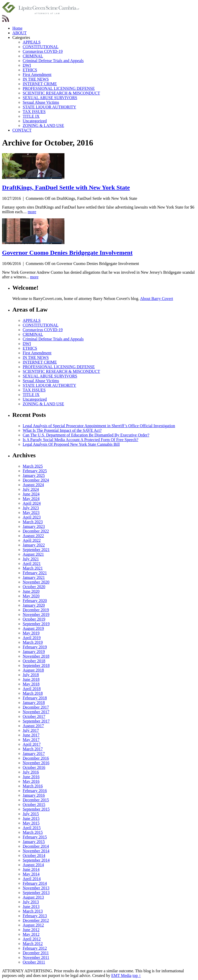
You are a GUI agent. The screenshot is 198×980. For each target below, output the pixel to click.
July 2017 (31, 730)
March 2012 (33, 944)
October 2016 (34, 767)
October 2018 (34, 661)
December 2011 (36, 953)
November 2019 (36, 614)
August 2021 (33, 554)
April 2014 (32, 879)
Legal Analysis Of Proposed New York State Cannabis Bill (71, 444)
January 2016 (34, 795)
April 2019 (32, 638)
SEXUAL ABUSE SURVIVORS (50, 98)
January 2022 (34, 545)
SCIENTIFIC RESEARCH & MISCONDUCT (61, 93)
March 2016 (33, 786)
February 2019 (35, 647)
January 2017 (34, 754)
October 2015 (34, 805)
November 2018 (36, 656)
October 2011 (34, 962)
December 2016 (36, 758)
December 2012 (36, 920)
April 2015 (32, 828)
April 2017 (32, 744)
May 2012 (31, 934)
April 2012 (32, 939)
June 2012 (31, 930)
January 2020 (34, 605)
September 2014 (36, 860)
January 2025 (34, 475)
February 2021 (35, 573)
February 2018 (35, 698)
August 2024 (33, 485)
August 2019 (33, 628)
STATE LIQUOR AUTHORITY (49, 107)
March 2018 (33, 693)
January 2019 (34, 652)
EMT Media (121, 975)
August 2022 (33, 536)
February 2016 (35, 791)
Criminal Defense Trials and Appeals (53, 61)
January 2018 (34, 703)
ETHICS (30, 70)
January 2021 (34, 577)
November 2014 (36, 851)
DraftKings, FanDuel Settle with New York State (66, 187)
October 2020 (34, 587)
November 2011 (36, 957)
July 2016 (31, 772)
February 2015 (35, 837)
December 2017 (36, 707)
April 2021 (32, 564)
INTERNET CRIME (40, 84)
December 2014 (36, 846)
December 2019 (36, 610)
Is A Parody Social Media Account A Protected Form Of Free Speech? (80, 440)
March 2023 (33, 522)
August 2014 (33, 865)
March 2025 (33, 466)
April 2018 (32, 689)
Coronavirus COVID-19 (43, 51)
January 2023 (34, 526)
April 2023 (32, 517)
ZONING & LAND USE (43, 126)
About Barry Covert (156, 299)
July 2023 (31, 508)
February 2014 (35, 883)
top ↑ (137, 975)
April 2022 (32, 540)
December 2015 (36, 800)
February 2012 (35, 948)
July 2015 (31, 814)
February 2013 (35, 916)
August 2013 (33, 897)
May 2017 (31, 740)
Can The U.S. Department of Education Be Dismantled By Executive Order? (86, 435)
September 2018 (36, 665)
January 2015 (34, 842)
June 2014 (31, 869)
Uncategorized (35, 121)
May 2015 (31, 823)
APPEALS (32, 42)
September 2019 (36, 624)
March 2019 (33, 642)
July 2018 (31, 675)
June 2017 (31, 735)
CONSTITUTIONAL (41, 47)
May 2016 (31, 781)
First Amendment (37, 75)
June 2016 (31, 777)
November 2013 (36, 888)
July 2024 (31, 489)
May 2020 (31, 596)
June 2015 (31, 818)
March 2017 (33, 749)
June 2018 (31, 679)
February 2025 (35, 471)
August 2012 (33, 925)
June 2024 (31, 494)
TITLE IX (31, 116)
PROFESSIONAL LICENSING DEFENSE (59, 88)
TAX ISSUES (34, 112)
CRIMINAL (33, 56)
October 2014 (34, 856)
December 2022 (36, 531)
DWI (27, 65)
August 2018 (33, 670)
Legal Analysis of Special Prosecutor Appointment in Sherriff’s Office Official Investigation (99, 426)
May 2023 (31, 513)
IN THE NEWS (36, 79)
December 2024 (36, 480)
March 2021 (33, 568)
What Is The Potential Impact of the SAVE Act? (62, 430)
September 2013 (36, 893)
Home (17, 28)
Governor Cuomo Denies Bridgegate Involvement (67, 253)
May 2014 (31, 874)
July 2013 (31, 902)
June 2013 (31, 906)
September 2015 (36, 809)
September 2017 (36, 721)
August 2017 (33, 726)
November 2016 (36, 763)
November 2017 (36, 712)
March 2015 (33, 832)
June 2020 (31, 591)
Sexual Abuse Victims (41, 102)
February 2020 (35, 601)
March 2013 (33, 911)
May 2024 (31, 499)
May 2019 (31, 633)
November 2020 (36, 582)
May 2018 (31, 684)
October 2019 (34, 619)
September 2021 (36, 550)
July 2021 (31, 559)
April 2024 (32, 503)
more (32, 212)
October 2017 (34, 716)
